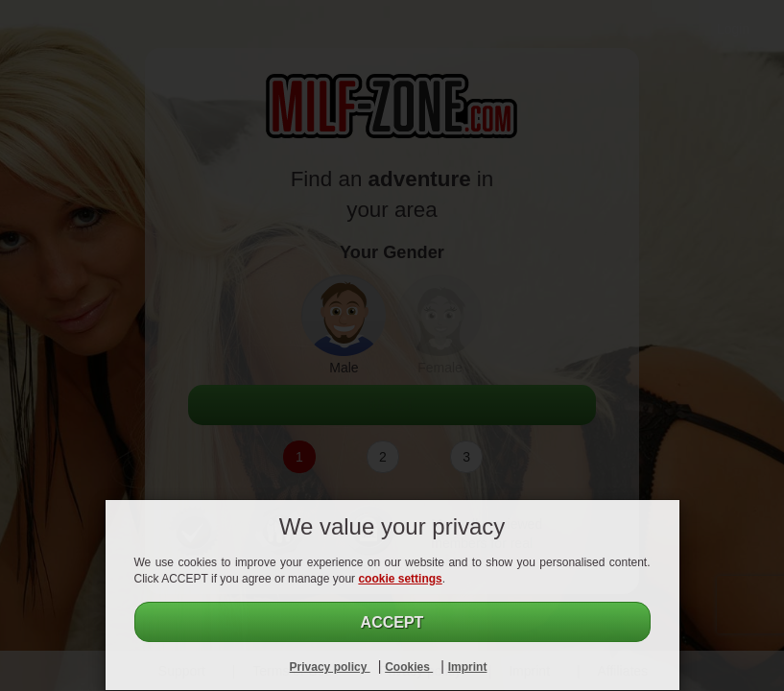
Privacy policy (330, 667)
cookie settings (400, 579)
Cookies (409, 667)
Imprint (468, 667)
